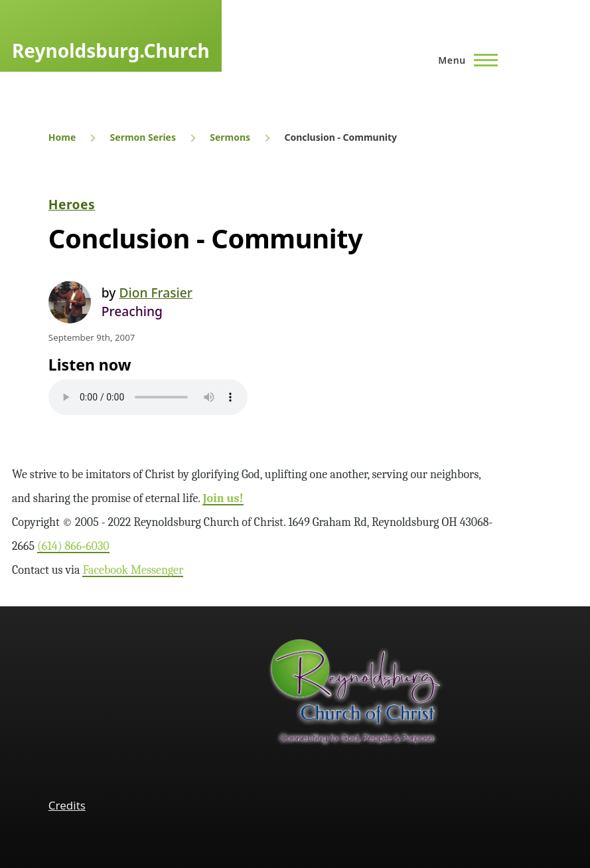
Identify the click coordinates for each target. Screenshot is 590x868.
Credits (67, 805)
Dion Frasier (155, 293)
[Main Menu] (464, 60)
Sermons (230, 137)
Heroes (72, 204)
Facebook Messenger (133, 570)
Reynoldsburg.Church (111, 50)
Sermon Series (143, 137)
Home (62, 137)
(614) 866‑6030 (73, 546)
